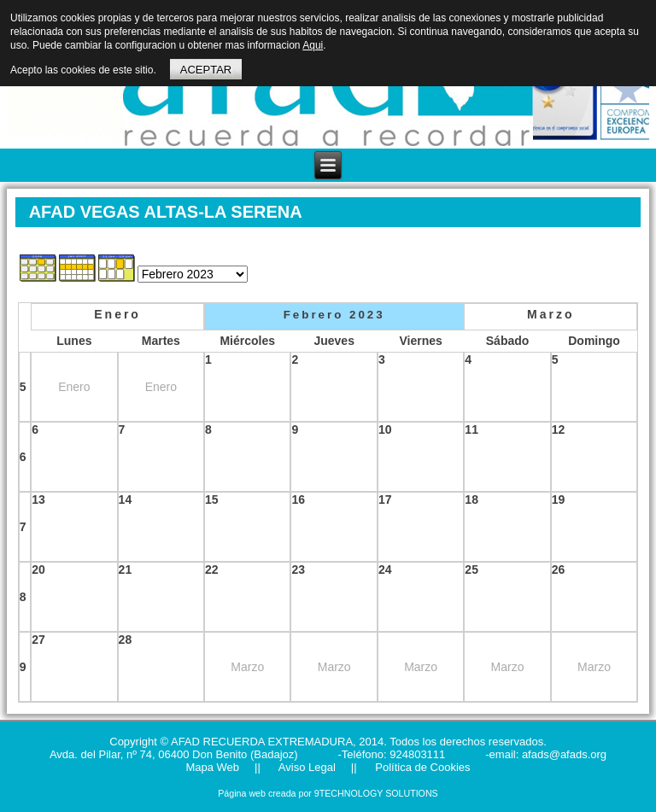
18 (471, 499)
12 (559, 429)
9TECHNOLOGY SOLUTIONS (376, 793)
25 (471, 570)
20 (38, 570)
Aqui (313, 45)
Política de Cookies (422, 767)
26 (559, 570)
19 (559, 499)
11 (471, 429)
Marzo (551, 314)
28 (126, 640)
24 (385, 570)
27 (38, 640)
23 (298, 570)
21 (126, 570)
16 (298, 499)
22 (212, 570)
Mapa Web (212, 767)
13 (38, 499)
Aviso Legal (306, 767)
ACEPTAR (206, 70)
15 (212, 499)
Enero (117, 314)
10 (385, 429)
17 (385, 499)
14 (126, 499)
